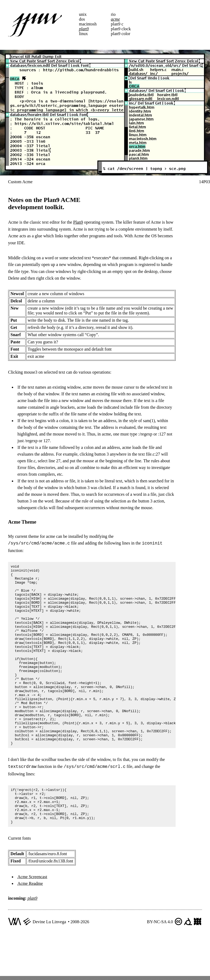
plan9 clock (121, 29)
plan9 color (121, 34)
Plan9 (78, 222)
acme (115, 19)
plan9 (84, 29)
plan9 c (117, 24)
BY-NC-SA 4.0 (160, 964)
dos (82, 19)
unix (83, 14)
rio (113, 14)
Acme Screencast (32, 919)
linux (83, 34)
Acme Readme (30, 926)
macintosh (88, 24)
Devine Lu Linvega (49, 964)
